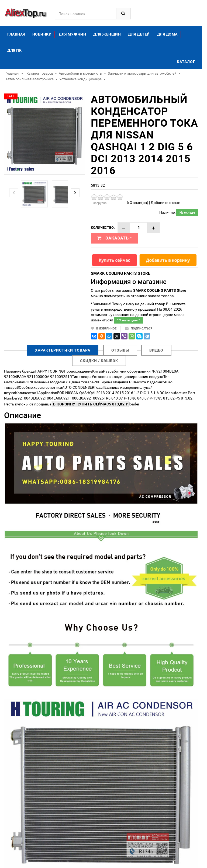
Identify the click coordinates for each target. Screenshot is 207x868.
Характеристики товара (63, 350)
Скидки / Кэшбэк (99, 361)
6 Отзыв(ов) (137, 203)
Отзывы (120, 350)
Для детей (139, 34)
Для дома (167, 34)
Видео (156, 350)
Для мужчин (72, 34)
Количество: (103, 228)
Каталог (186, 62)
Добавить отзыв (165, 203)
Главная (16, 34)
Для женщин (107, 34)
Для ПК (14, 50)
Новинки (42, 34)
